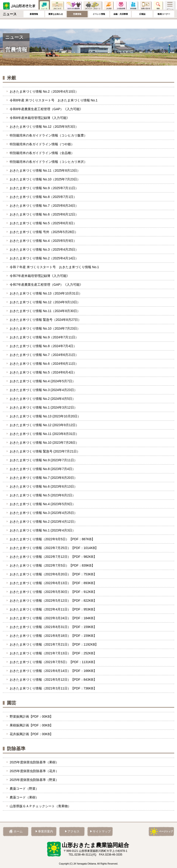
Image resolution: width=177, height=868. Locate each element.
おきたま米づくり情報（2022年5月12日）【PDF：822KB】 (53, 601)
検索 (158, 6)
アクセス (74, 832)
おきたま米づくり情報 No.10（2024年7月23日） (45, 328)
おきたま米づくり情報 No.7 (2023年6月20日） (43, 478)
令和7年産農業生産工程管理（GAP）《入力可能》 (46, 285)
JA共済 (109, 6)
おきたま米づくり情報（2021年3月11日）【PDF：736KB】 (53, 688)
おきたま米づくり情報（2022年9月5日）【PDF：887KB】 (52, 539)
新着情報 (34, 23)
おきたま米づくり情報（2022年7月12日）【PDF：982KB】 (53, 557)
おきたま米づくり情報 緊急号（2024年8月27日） (45, 320)
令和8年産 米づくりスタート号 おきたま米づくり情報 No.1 (54, 100)
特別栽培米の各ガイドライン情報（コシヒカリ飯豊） (48, 135)
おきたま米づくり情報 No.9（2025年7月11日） (44, 188)
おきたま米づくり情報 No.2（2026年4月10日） (44, 91)
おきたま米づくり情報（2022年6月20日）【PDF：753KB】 (53, 574)
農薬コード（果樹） (24, 797)
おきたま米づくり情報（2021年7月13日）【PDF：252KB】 (53, 653)
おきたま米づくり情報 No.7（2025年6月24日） (44, 206)
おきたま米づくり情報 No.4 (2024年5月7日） (43, 381)
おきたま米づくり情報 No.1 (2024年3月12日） (43, 407)
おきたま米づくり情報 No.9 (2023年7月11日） (43, 460)
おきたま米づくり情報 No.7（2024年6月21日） (44, 355)
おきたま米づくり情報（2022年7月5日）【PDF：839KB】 (52, 565)
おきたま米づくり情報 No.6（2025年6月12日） (44, 214)
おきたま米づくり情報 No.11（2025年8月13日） (45, 170)
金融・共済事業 (121, 23)
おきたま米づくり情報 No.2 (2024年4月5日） (43, 399)
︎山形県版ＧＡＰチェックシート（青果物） (40, 806)
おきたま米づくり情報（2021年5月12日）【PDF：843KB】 (53, 680)
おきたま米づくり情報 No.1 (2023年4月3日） (43, 530)
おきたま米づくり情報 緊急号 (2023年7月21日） (45, 451)
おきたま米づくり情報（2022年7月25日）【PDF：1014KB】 (54, 548)
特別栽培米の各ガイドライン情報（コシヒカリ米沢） (48, 162)
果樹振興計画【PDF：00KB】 (31, 725)
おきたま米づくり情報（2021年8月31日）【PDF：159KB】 (53, 627)
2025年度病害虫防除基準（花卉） (34, 771)
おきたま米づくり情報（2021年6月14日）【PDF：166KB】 (53, 671)
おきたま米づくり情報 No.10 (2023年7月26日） (44, 443)
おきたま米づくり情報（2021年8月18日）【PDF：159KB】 (53, 636)
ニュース (44, 6)
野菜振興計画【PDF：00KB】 (31, 716)
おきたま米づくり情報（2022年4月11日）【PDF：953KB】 (53, 609)
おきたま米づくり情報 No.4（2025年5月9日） (43, 241)
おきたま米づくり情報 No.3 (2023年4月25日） (43, 513)
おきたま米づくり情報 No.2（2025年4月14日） (44, 258)
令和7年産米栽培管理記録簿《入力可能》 (40, 276)
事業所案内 (45, 832)
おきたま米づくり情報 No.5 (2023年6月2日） (43, 495)
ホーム (6, 15)
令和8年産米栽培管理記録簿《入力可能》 (40, 118)
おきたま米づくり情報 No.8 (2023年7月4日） (43, 469)
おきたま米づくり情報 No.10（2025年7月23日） (45, 179)
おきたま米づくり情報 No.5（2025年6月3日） (43, 223)
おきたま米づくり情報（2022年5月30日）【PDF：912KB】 (53, 592)
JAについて (57, 6)
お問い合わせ (146, 6)
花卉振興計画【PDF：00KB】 (31, 734)
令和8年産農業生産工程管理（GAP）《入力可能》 (46, 109)
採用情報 (133, 6)
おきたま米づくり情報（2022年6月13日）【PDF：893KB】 (53, 583)
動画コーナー (164, 23)
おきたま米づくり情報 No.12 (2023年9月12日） (44, 425)
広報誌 (142, 23)
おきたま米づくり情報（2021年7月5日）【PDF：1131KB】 (53, 662)
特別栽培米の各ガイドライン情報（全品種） (42, 153)
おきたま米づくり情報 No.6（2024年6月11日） (44, 364)
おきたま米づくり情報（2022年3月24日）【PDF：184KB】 (53, 618)
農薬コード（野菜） (24, 789)
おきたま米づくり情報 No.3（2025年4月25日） (44, 249)
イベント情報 (99, 23)
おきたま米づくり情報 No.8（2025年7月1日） (43, 197)
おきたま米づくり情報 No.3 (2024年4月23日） (43, 390)
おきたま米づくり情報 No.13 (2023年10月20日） (45, 416)
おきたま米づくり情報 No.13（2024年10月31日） (46, 293)
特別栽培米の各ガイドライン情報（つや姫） (42, 144)
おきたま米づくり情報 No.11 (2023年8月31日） (44, 434)
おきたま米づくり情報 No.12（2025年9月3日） (44, 127)
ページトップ (166, 831)
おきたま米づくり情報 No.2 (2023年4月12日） (43, 522)
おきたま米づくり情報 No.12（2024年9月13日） (45, 302)
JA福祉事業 (121, 6)
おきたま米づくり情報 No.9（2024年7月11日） (44, 337)
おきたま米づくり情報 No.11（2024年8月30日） (45, 311)
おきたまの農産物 (74, 6)
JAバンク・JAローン (93, 6)
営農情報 (77, 23)
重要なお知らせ (56, 23)
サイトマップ (102, 832)
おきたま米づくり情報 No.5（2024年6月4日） (43, 372)
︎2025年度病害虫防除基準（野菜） (34, 780)
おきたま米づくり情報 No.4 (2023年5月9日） (43, 504)
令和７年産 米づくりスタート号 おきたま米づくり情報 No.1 (54, 267)
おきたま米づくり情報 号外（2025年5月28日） (44, 232)
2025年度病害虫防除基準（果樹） (34, 762)
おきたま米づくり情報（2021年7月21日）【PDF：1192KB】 (54, 644)
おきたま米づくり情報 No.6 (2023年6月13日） (43, 486)
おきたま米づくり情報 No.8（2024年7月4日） (43, 346)
